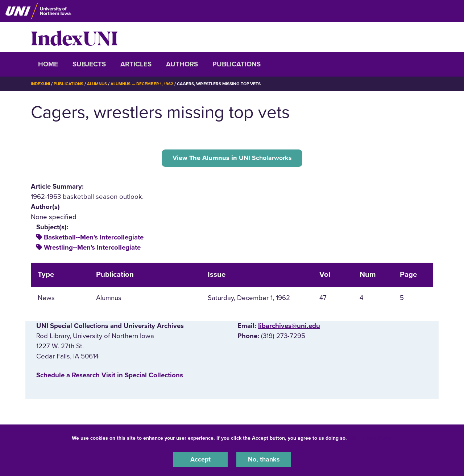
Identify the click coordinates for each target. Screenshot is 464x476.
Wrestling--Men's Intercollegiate (92, 249)
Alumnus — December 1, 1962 (146, 84)
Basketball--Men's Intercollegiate (94, 238)
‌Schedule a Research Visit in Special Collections (110, 376)
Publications (237, 64)
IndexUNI (74, 37)
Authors (182, 64)
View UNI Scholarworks (232, 158)
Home (48, 64)
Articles (136, 64)
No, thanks (264, 459)
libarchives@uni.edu (289, 327)
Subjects (89, 64)
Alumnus (100, 84)
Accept (200, 459)
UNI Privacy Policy (371, 437)
